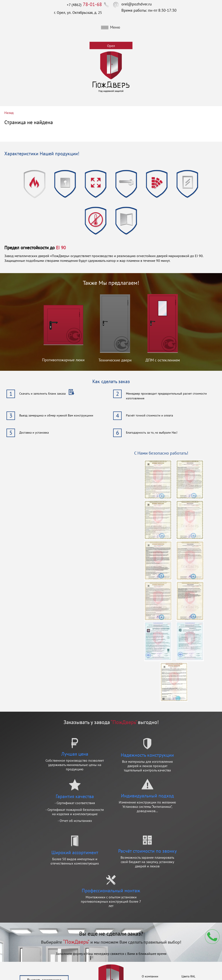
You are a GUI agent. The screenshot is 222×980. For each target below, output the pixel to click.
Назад (9, 113)
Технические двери (115, 360)
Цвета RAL (188, 976)
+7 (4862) (84, 5)
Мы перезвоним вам (212, 937)
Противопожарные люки (63, 360)
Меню (111, 27)
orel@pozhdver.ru (137, 4)
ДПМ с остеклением (163, 360)
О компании (150, 976)
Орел (111, 46)
